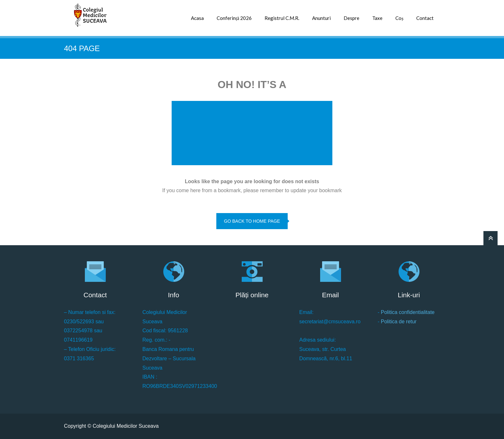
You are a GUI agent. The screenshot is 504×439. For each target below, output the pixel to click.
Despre (351, 18)
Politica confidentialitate (408, 312)
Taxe (377, 18)
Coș (399, 18)
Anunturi (321, 18)
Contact (425, 18)
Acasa (197, 18)
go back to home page (252, 221)
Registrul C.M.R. (282, 18)
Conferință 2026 (234, 18)
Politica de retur (399, 322)
